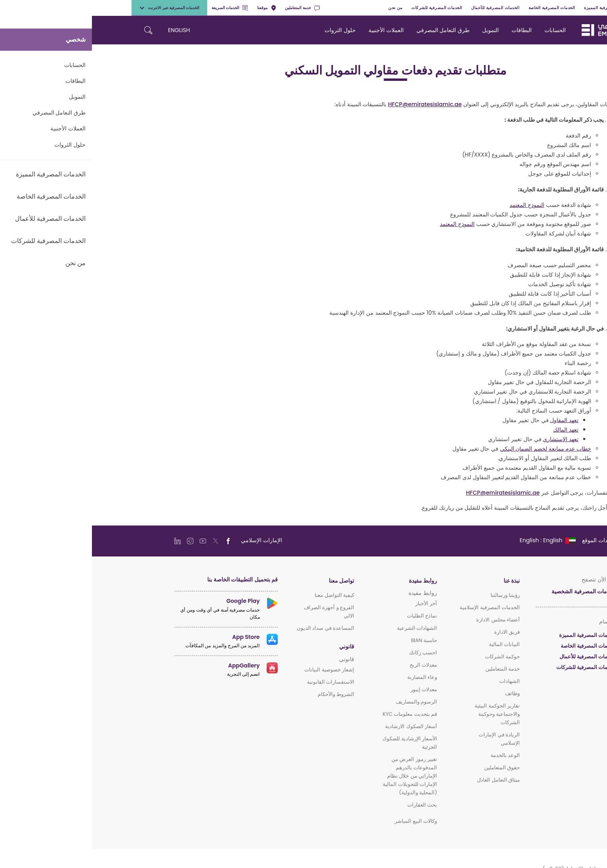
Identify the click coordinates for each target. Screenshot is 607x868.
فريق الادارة (415, 632)
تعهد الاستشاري (469, 439)
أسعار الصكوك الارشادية (319, 726)
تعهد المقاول (472, 420)
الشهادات (418, 681)
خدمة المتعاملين (210, 8)
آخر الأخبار (334, 603)
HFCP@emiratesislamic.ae (333, 104)
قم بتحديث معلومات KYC (318, 714)
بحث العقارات (330, 805)
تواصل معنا (250, 581)
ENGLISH (87, 30)
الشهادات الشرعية (325, 628)
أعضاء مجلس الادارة (406, 620)
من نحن (303, 8)
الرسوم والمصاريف (324, 702)
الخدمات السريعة (138, 8)
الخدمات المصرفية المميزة (516, 8)
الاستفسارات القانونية (239, 682)
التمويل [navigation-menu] (399, 30)
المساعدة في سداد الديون (234, 628)
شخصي (556, 8)
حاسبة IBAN (332, 640)
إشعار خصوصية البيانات (237, 670)
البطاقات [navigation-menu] (430, 30)
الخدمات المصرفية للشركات (345, 8)
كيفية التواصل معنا (242, 595)
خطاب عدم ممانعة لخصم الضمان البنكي (454, 449)
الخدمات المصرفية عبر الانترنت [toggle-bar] (77, 8)
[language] (455, 540)
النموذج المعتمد (435, 205)
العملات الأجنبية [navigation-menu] (294, 30)
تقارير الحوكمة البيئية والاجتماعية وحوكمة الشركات (405, 714)
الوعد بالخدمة (413, 755)
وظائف (421, 693)
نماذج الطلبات (330, 616)
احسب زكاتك (331, 653)
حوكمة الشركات (410, 657)
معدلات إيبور (332, 689)
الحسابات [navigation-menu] (463, 30)
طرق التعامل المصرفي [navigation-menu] (351, 30)
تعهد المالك (474, 430)
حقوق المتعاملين (410, 768)
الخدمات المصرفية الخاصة (460, 8)
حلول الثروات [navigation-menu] (248, 30)
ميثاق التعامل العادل (407, 780)
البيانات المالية (412, 644)
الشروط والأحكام (244, 694)
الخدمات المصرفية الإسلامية (398, 607)
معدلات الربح (331, 665)
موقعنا (175, 8)
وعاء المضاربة (330, 677)
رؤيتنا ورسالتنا (413, 595)
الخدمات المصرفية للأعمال (403, 8)
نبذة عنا (420, 581)
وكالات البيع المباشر (324, 821)
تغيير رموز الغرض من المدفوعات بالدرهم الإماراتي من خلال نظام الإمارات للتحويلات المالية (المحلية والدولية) (318, 776)
